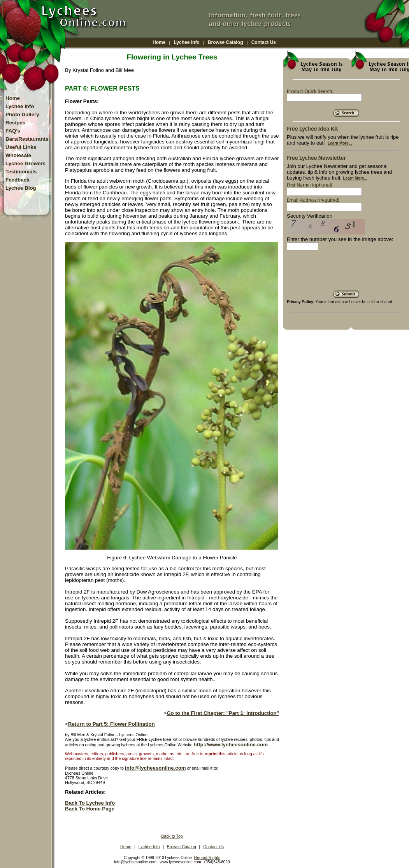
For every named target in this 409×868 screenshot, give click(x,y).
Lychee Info (186, 42)
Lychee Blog (21, 188)
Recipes (15, 123)
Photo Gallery (22, 114)
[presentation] (346, 273)
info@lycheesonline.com (155, 768)
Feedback (18, 180)
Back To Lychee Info (90, 803)
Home (159, 42)
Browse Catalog (226, 42)
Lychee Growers (25, 163)
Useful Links (21, 147)
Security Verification (310, 216)
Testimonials (21, 172)
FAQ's (13, 131)
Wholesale (18, 155)
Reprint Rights (207, 858)
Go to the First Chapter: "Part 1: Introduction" (223, 713)
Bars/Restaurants (27, 139)
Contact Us (264, 42)
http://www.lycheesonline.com (231, 745)
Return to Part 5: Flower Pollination (111, 724)
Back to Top (172, 836)
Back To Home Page (90, 809)
